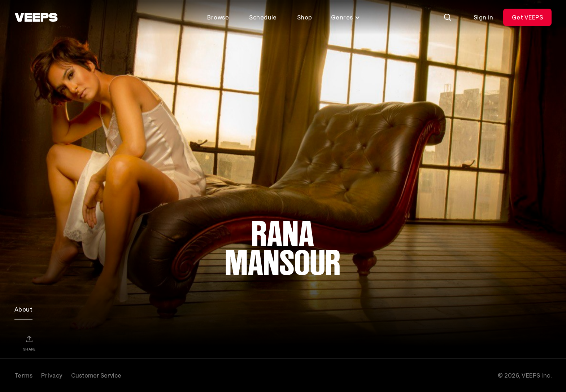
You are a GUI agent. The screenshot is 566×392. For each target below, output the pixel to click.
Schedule (263, 17)
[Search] (448, 17)
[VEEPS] (36, 17)
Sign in (483, 17)
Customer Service (96, 375)
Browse (218, 17)
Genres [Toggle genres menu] (346, 17)
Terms (23, 375)
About (23, 309)
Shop (305, 17)
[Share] (29, 343)
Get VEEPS (527, 17)
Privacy (52, 375)
